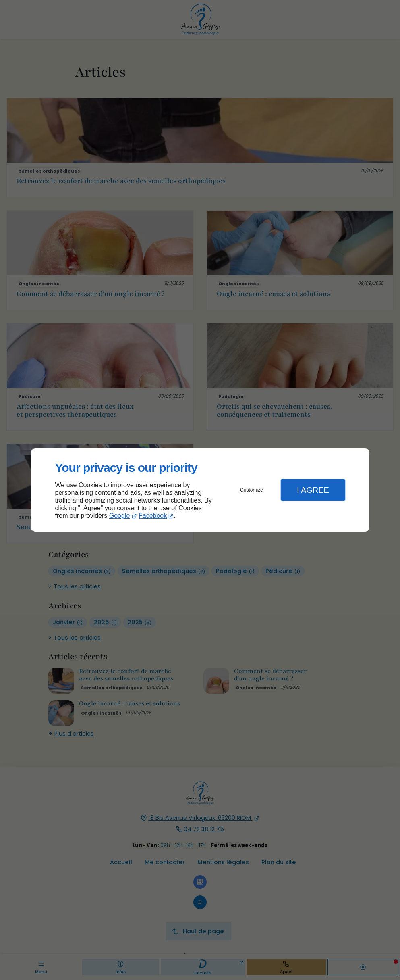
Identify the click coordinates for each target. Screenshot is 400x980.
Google (120, 516)
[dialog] (200, 490)
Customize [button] (252, 490)
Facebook (153, 516)
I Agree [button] (313, 490)
